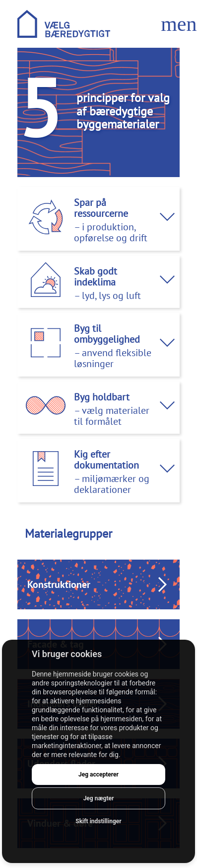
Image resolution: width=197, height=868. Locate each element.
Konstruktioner (59, 584)
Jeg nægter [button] (99, 798)
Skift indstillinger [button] (98, 821)
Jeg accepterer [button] (98, 774)
